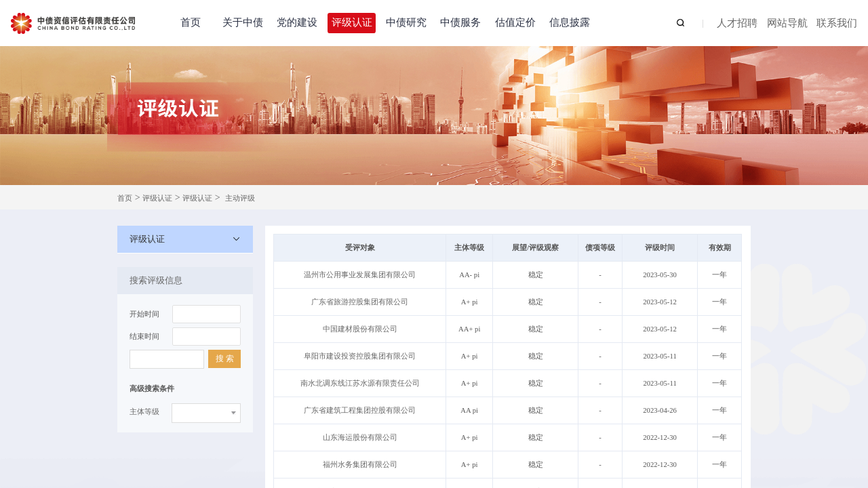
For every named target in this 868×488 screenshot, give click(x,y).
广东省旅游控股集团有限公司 (360, 302)
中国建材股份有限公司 (360, 329)
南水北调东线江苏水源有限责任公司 (360, 383)
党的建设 (297, 22)
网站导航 (787, 24)
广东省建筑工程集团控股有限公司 (360, 410)
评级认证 (352, 22)
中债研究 (406, 22)
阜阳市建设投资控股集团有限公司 (360, 356)
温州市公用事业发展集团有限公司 (360, 275)
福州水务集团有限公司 (360, 465)
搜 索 (225, 359)
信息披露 (570, 22)
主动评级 (240, 198)
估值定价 (515, 22)
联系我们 (837, 24)
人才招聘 (737, 24)
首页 (191, 22)
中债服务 (460, 22)
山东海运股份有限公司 (360, 438)
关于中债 (243, 22)
